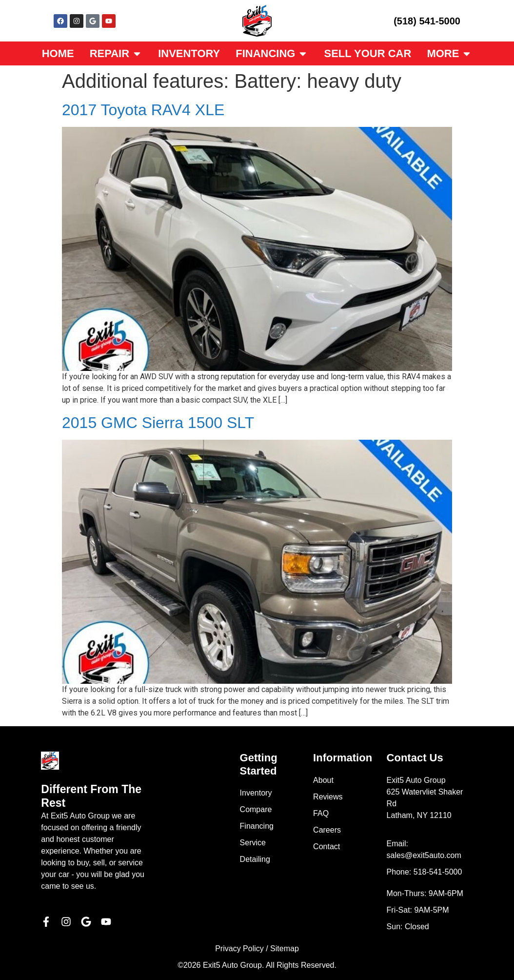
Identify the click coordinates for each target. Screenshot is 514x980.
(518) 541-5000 (427, 21)
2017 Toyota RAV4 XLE (143, 110)
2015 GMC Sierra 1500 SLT (158, 423)
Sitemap (285, 949)
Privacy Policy (239, 949)
